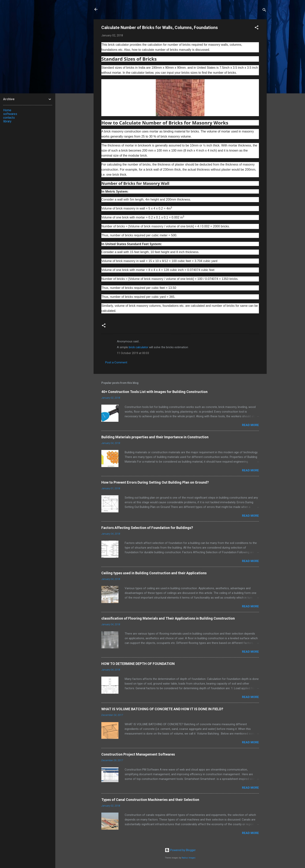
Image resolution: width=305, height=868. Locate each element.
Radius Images (189, 858)
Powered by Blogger (180, 850)
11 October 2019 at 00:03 (133, 353)
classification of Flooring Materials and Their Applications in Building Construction (168, 618)
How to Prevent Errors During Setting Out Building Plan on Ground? (155, 482)
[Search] (264, 11)
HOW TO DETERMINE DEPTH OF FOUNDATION (138, 664)
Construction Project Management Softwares (138, 754)
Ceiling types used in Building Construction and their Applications (154, 573)
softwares (10, 114)
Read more (250, 425)
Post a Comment (116, 362)
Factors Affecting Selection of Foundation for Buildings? (147, 528)
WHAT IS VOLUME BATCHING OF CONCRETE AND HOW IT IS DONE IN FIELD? (162, 709)
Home (7, 110)
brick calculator (138, 347)
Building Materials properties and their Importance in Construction (155, 437)
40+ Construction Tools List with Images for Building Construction (154, 392)
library (7, 121)
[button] (257, 28)
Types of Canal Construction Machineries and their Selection (150, 800)
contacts (9, 118)
